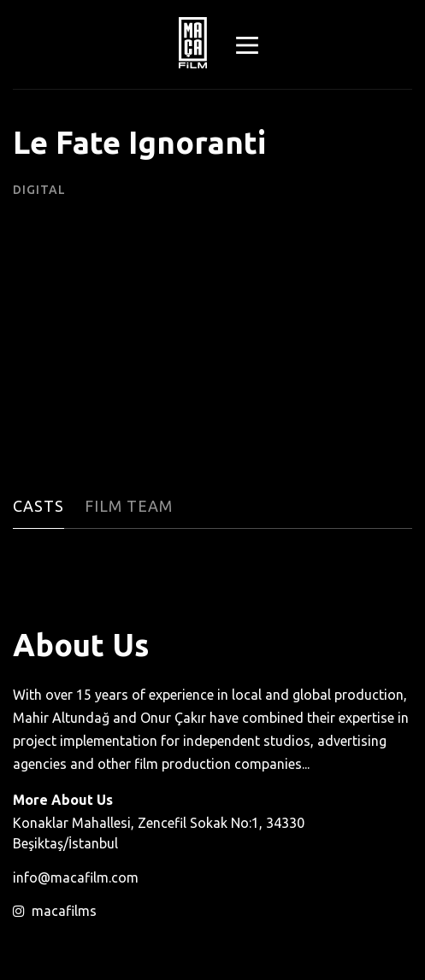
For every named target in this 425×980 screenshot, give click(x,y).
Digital (39, 190)
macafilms (55, 911)
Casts (38, 506)
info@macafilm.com (76, 877)
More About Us (63, 800)
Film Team (129, 506)
